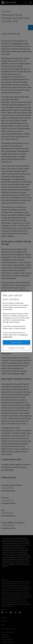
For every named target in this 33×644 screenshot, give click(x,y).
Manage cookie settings (17, 348)
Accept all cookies (17, 342)
